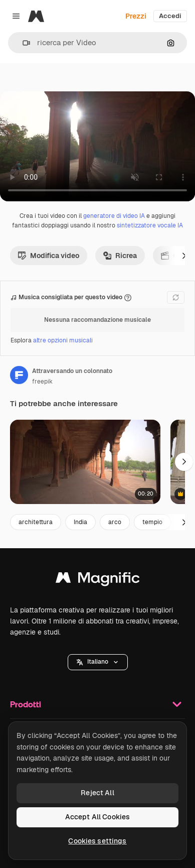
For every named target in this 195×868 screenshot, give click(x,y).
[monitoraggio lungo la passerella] (85, 462)
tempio (152, 522)
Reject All (97, 793)
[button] (22, 43)
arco (115, 522)
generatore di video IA (114, 216)
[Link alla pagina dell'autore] (19, 375)
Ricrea (120, 256)
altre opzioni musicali (63, 340)
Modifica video (49, 256)
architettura (36, 522)
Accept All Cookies (98, 817)
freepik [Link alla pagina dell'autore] (42, 382)
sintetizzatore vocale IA (150, 225)
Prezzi (136, 16)
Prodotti (97, 704)
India (80, 522)
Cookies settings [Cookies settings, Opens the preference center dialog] (97, 841)
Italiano (98, 662)
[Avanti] (184, 256)
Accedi (170, 16)
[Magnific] (36, 16)
